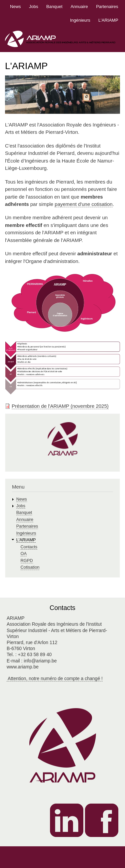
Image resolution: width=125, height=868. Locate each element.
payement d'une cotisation (84, 204)
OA (24, 553)
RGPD (27, 560)
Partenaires (107, 7)
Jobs (33, 7)
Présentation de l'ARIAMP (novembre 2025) (60, 406)
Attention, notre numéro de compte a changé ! (55, 678)
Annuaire (79, 7)
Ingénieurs (80, 20)
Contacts (29, 547)
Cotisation (30, 567)
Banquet (54, 7)
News (15, 7)
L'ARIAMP (108, 20)
